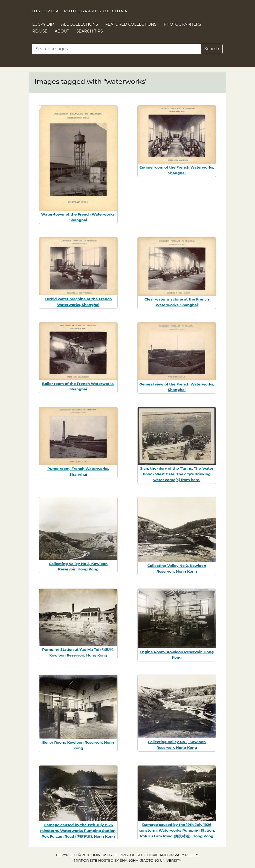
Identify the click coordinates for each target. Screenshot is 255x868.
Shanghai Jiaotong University (150, 860)
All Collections (80, 24)
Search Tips (90, 31)
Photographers (183, 24)
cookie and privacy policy (171, 855)
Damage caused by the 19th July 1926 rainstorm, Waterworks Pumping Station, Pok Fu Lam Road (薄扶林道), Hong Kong (78, 831)
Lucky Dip (43, 24)
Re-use (40, 31)
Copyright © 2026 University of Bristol (95, 855)
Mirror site (86, 860)
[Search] (116, 49)
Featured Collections (131, 24)
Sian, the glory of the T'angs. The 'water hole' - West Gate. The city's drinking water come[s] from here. (177, 474)
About (62, 31)
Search (212, 49)
